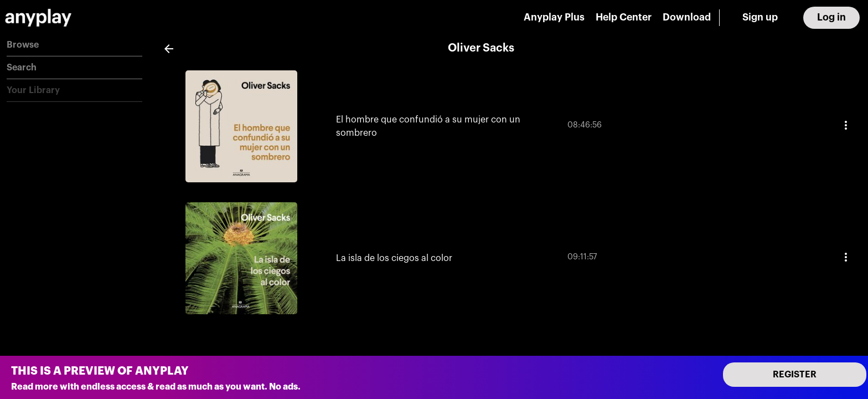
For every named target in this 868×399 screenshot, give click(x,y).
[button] (74, 45)
